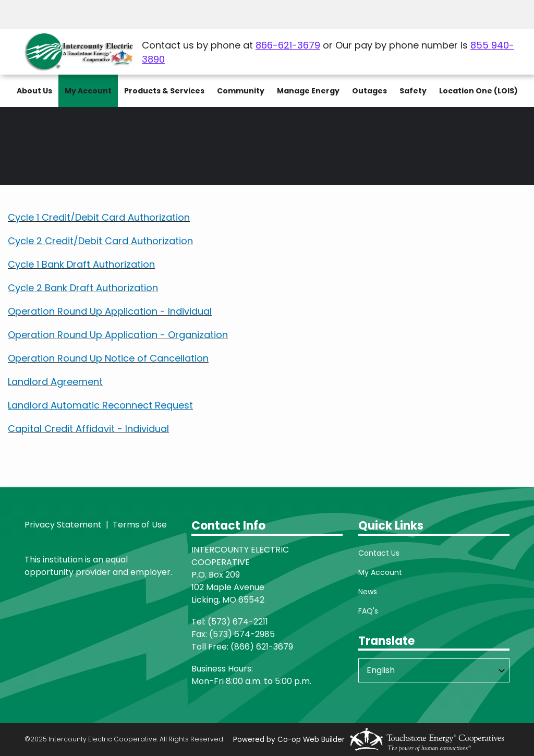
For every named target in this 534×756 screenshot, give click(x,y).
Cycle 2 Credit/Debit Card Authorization (100, 241)
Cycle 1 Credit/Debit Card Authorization (99, 217)
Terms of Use (140, 525)
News (368, 592)
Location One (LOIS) (478, 91)
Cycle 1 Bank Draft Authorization (81, 264)
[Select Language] (434, 670)
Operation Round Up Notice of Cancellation (108, 358)
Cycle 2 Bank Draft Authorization (83, 288)
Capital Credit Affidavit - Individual (88, 429)
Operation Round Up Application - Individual (110, 311)
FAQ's (368, 611)
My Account (380, 572)
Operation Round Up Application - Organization (118, 335)
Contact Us (379, 553)
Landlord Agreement (55, 382)
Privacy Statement (63, 525)
